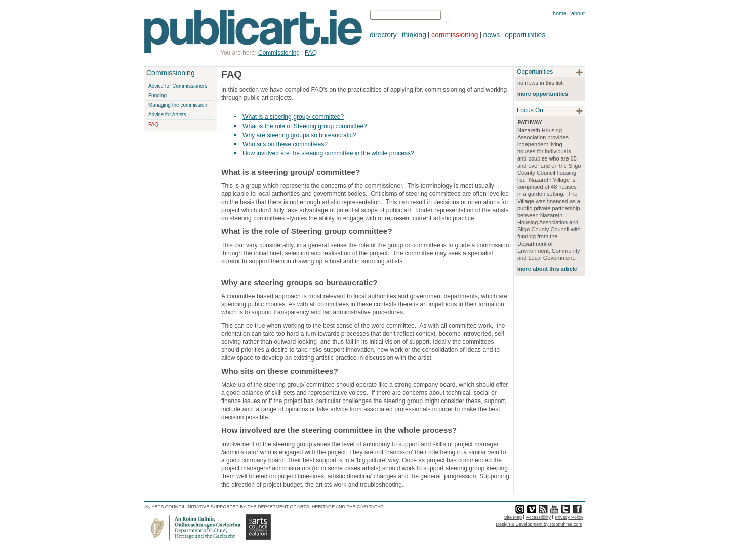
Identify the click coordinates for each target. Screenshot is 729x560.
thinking (414, 35)
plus (579, 73)
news (492, 35)
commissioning (455, 35)
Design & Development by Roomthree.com (539, 524)
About (578, 13)
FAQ (153, 124)
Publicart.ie (253, 31)
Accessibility (538, 517)
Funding (157, 95)
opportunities (525, 35)
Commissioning (171, 73)
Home (560, 13)
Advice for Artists (167, 115)
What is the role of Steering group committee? (305, 126)
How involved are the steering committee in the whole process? (328, 153)
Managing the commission (178, 105)
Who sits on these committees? (285, 144)
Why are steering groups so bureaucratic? (299, 135)
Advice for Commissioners (178, 86)
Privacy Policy (569, 517)
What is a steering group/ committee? (293, 117)
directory (383, 35)
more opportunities (543, 94)
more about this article (547, 269)
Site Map (513, 517)
